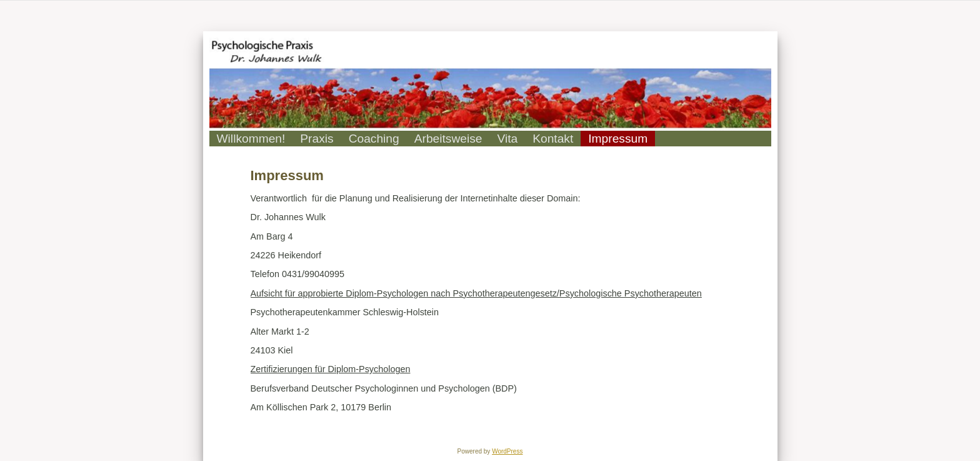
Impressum (287, 175)
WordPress (507, 451)
